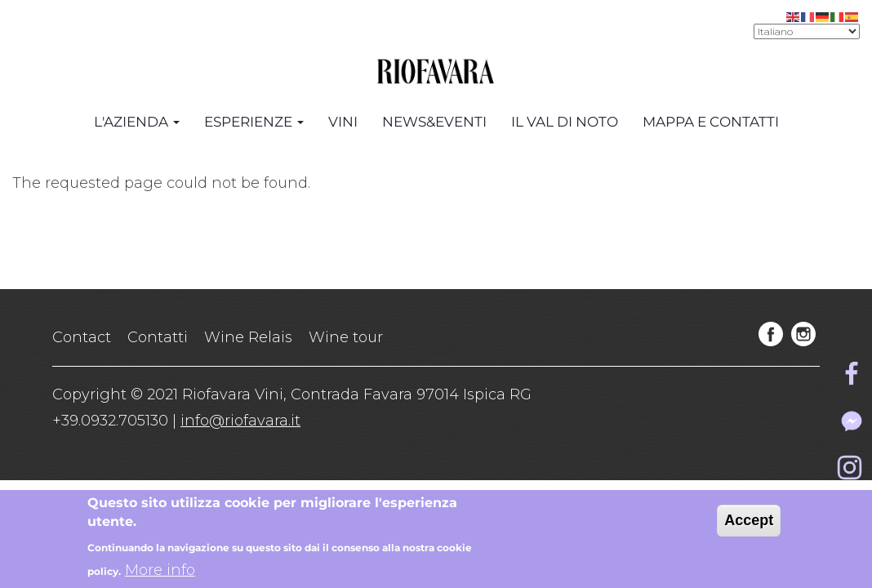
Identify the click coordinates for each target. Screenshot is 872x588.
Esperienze (254, 122)
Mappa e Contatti (711, 122)
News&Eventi (434, 122)
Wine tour (346, 337)
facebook (771, 334)
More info (160, 574)
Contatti (158, 337)
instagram (803, 334)
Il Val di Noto (565, 122)
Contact (82, 337)
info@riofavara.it (240, 421)
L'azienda (137, 122)
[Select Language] (807, 31)
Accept (749, 524)
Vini (343, 122)
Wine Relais (248, 337)
